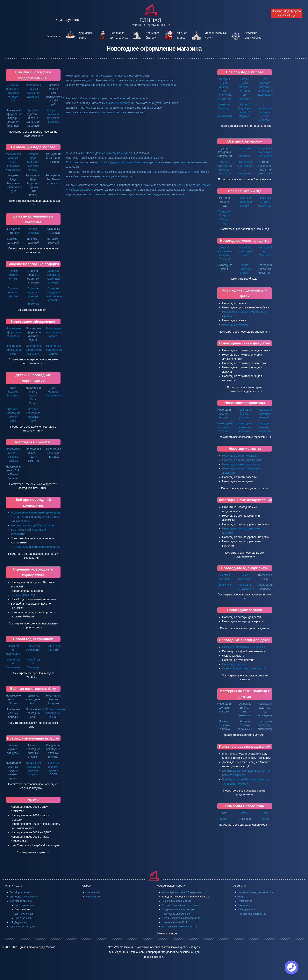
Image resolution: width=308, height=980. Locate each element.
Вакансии (243, 905)
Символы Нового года (245, 806)
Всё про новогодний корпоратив (180, 927)
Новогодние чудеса (234, 664)
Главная (54, 36)
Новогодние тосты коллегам (240, 456)
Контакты (243, 897)
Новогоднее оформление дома (14, 350)
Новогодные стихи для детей (245, 343)
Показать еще (167, 933)
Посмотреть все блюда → (245, 279)
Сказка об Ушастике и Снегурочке (244, 668)
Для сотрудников (24, 905)
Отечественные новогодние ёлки (56, 713)
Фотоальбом (93, 892)
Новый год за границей (33, 639)
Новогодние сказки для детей (245, 640)
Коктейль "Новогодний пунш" (246, 251)
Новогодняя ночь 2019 (33, 442)
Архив (33, 800)
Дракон (224, 819)
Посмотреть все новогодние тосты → (245, 488)
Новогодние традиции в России (245, 202)
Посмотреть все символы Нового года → (245, 825)
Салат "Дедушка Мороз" (245, 269)
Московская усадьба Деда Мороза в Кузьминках (13, 162)
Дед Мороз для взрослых (24, 897)
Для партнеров (23, 918)
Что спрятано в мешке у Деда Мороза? (265, 112)
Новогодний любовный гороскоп (225, 427)
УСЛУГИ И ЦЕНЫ (14, 886)
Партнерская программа (252, 914)
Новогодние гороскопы (245, 403)
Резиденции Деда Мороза (33, 147)
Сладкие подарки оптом (13, 275)
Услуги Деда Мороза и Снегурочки (181, 892)
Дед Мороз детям (20, 892)
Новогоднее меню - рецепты (245, 241)
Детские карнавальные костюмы (180, 905)
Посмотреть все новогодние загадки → (245, 628)
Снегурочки (141, 162)
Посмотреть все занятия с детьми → (245, 735)
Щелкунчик (224, 585)
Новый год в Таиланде (33, 663)
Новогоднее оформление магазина (34, 350)
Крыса (265, 819)
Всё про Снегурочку (245, 141)
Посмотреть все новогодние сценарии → (245, 332)
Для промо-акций (24, 914)
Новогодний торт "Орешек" (265, 251)
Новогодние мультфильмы (245, 568)
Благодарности (246, 910)
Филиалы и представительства (255, 892)
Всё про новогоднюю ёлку (33, 689)
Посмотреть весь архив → (33, 852)
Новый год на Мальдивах (13, 663)
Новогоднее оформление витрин (54, 350)
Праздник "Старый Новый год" (265, 202)
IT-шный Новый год (23, 595)
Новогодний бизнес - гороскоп (245, 414)
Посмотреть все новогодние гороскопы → (244, 437)
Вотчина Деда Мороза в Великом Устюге (33, 162)
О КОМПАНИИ (240, 886)
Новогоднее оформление (33, 321)
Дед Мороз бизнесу (21, 901)
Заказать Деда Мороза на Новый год (286, 13)
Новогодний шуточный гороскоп (245, 427)
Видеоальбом (94, 897)
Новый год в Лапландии (13, 650)
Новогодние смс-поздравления (245, 500)
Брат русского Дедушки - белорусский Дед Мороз (266, 87)
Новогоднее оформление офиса (54, 332)
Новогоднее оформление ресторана (14, 332)
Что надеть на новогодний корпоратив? (36, 547)
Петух (245, 813)
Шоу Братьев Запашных (13, 392)
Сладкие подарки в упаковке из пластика (33, 296)
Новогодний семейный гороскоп (265, 414)
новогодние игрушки (118, 153)
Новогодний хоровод (235, 325)
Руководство (245, 901)
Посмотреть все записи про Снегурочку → (245, 179)
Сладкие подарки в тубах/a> (13, 292)
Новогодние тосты (245, 449)
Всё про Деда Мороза (245, 72)
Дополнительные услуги (23, 927)
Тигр (225, 813)
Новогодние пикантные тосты (241, 464)
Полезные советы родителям (245, 747)
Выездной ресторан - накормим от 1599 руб (13, 93)
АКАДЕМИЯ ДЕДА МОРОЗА (171, 886)
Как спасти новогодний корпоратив (33, 525)
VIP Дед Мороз (18, 922)
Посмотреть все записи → (33, 310)
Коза (265, 813)
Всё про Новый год (245, 191)
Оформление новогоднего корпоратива (36, 512)
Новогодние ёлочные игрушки (33, 738)
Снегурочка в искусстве (245, 152)
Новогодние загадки (245, 610)
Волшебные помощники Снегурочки (265, 152)
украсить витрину (119, 103)
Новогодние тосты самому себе (242, 460)
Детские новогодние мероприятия (181, 918)
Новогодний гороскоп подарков (265, 427)
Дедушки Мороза (120, 162)
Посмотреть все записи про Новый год (245, 229)
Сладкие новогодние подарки (33, 264)
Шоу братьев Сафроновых (54, 392)
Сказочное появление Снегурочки (244, 647)
